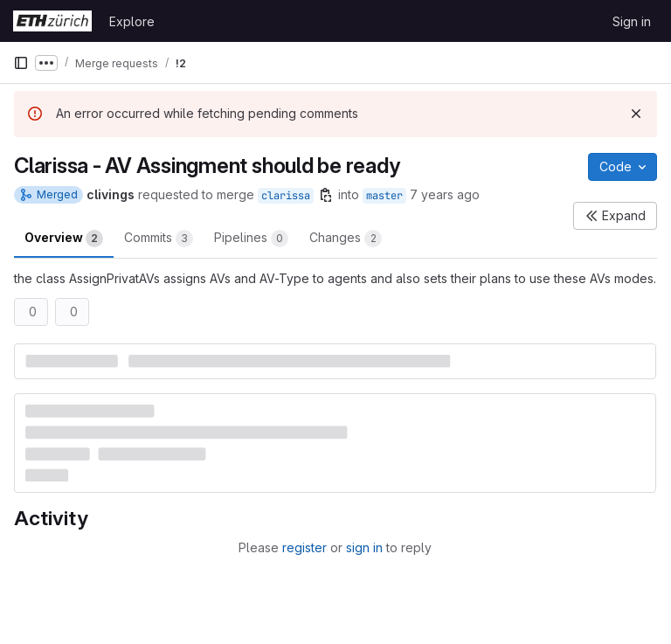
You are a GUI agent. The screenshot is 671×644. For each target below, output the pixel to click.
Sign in (632, 21)
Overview (64, 239)
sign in (364, 547)
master (384, 196)
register (304, 547)
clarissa (286, 196)
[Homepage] (52, 21)
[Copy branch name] (326, 195)
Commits (159, 239)
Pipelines (251, 239)
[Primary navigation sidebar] (21, 63)
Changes (346, 239)
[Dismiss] (636, 114)
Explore (132, 21)
